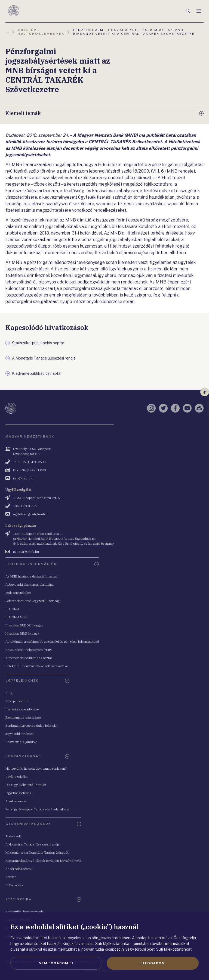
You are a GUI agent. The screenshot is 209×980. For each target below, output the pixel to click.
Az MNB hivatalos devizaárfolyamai (31, 576)
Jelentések (13, 836)
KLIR (9, 693)
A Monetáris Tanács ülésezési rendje (33, 844)
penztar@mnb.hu (26, 552)
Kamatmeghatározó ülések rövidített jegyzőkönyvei (43, 861)
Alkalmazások (16, 801)
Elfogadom (153, 963)
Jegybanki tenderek (20, 734)
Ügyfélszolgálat (17, 777)
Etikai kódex (15, 885)
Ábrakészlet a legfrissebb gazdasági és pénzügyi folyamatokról (52, 642)
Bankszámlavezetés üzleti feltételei (31, 725)
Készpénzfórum (18, 701)
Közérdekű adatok (19, 869)
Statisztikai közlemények (24, 912)
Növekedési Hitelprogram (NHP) (29, 650)
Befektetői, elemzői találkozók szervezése (37, 666)
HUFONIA (12, 609)
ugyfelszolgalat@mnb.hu (31, 514)
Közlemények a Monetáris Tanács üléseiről (37, 852)
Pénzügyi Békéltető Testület (26, 785)
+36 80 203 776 (25, 506)
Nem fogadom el (56, 963)
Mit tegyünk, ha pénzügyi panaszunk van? (36, 768)
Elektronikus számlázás (24, 717)
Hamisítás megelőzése (22, 709)
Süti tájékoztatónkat (174, 949)
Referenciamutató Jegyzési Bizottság (33, 601)
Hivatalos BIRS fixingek (22, 633)
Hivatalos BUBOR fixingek (24, 625)
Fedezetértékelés (18, 593)
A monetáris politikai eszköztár (29, 658)
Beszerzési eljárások (21, 742)
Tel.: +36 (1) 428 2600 (29, 462)
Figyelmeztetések (18, 793)
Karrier (11, 877)
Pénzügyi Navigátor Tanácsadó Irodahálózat (37, 809)
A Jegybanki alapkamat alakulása (30, 584)
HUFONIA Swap (17, 617)
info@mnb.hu (23, 478)
